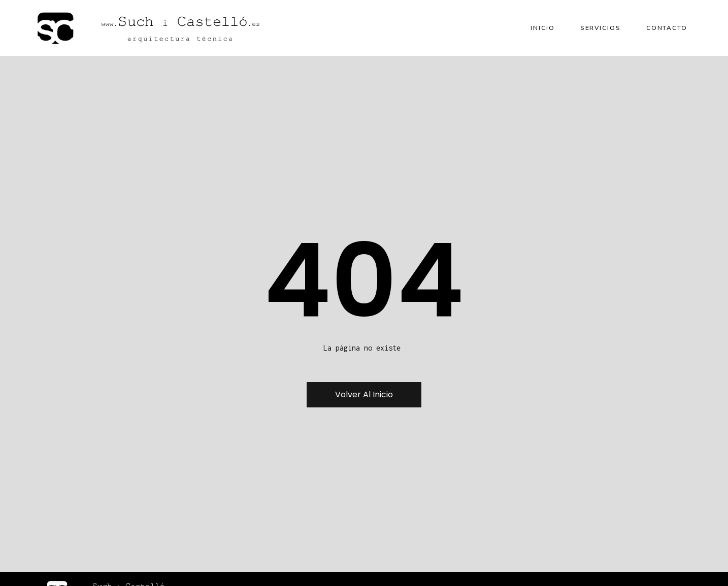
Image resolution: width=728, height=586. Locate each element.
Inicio (542, 28)
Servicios (601, 28)
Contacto (667, 28)
